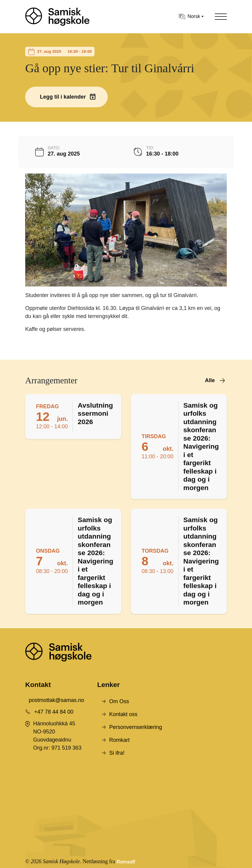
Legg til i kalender (63, 97)
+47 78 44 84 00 (54, 712)
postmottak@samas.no (56, 700)
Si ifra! (117, 753)
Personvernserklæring (136, 727)
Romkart (119, 740)
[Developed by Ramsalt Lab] (126, 862)
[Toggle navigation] (221, 16)
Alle (210, 380)
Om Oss (119, 701)
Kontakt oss (123, 714)
